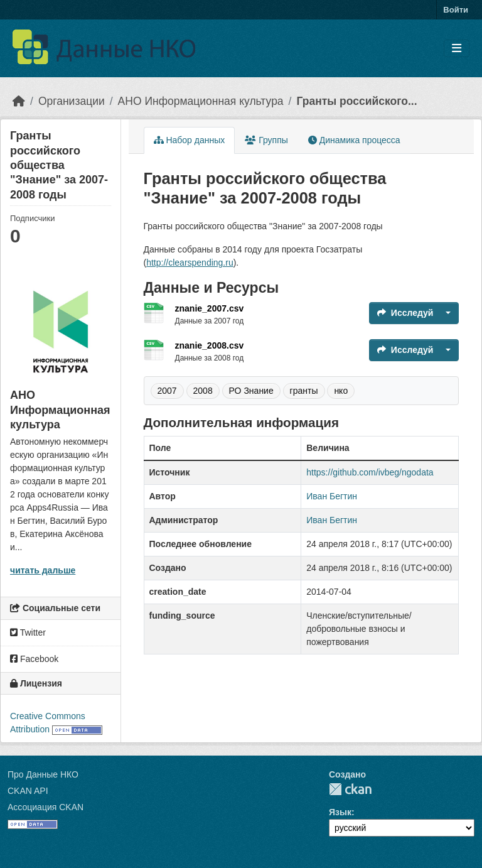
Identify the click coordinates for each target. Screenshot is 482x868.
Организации (72, 101)
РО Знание (251, 391)
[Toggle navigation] (457, 49)
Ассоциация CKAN (46, 807)
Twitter (28, 632)
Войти (456, 10)
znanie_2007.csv (210, 308)
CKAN (350, 789)
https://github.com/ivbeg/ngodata (370, 472)
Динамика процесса (354, 140)
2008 (203, 391)
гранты (304, 391)
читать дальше (43, 570)
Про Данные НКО (43, 774)
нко (341, 391)
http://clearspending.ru (190, 263)
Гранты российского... (356, 101)
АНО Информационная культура (201, 101)
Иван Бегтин (332, 496)
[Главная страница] (19, 101)
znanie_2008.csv (210, 345)
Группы (266, 140)
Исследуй (405, 313)
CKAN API (28, 791)
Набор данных (190, 140)
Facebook (34, 659)
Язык (340, 812)
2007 (167, 391)
